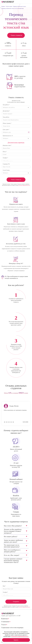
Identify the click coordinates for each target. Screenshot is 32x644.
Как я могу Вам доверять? (13, 526)
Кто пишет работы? (11, 537)
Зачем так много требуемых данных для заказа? (13, 541)
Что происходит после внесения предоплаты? (12, 546)
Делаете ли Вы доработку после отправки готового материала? (13, 531)
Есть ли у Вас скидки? (12, 555)
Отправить (16, 602)
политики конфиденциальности (24, 185)
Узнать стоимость (16, 35)
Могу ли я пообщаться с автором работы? (12, 551)
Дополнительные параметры (16, 142)
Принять (16, 640)
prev (13, 398)
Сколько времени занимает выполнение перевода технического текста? (13, 561)
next (19, 398)
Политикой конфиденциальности (20, 636)
